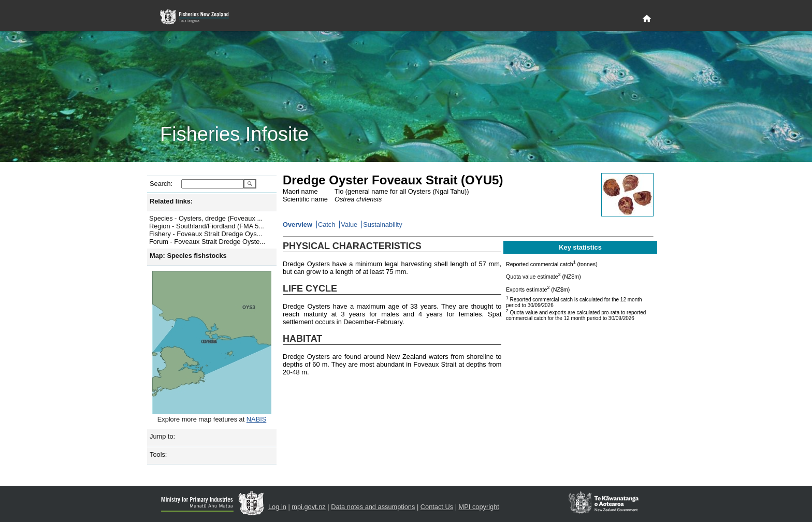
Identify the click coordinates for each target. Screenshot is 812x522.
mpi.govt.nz (308, 507)
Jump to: (162, 436)
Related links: (171, 201)
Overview (298, 224)
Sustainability (382, 224)
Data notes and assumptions (373, 507)
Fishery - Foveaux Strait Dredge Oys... (206, 234)
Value (349, 224)
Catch (327, 224)
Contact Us (437, 507)
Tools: (158, 454)
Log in (277, 507)
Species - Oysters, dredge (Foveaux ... (206, 218)
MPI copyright (479, 507)
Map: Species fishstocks (188, 256)
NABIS (256, 419)
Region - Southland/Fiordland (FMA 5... (207, 226)
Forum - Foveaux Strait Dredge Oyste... (207, 242)
